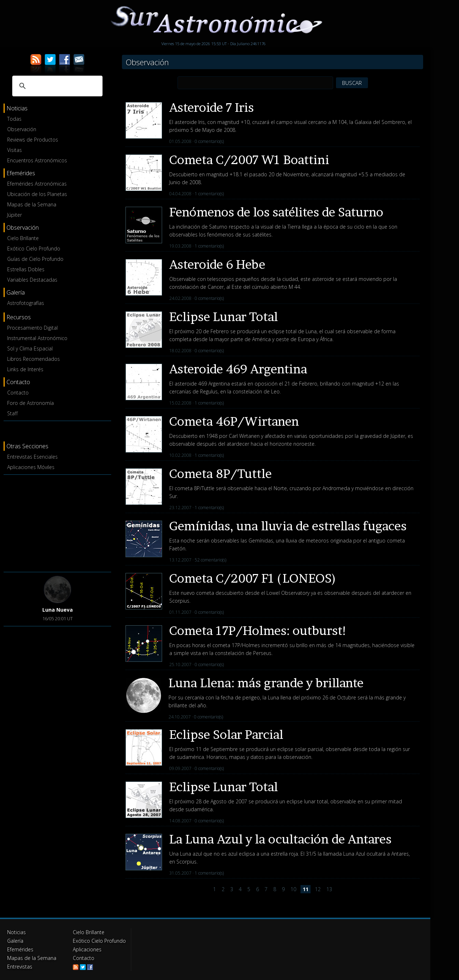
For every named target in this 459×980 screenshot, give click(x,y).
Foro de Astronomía (30, 403)
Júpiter (15, 215)
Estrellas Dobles (26, 269)
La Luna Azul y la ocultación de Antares (280, 839)
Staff (12, 413)
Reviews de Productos (33, 140)
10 (293, 889)
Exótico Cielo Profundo (34, 248)
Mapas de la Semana (32, 204)
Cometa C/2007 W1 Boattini (249, 160)
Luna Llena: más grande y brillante (266, 683)
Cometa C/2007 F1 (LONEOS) (253, 578)
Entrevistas (20, 967)
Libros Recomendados (34, 359)
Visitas (15, 150)
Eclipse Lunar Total (224, 317)
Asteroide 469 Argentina (238, 369)
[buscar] (56, 86)
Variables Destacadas (32, 280)
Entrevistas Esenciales (32, 457)
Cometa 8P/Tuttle (221, 474)
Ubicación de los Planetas (37, 194)
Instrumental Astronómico (37, 338)
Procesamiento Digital (32, 328)
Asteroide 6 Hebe (217, 264)
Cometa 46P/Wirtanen (234, 421)
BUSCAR (352, 83)
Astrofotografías (26, 303)
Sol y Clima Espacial (30, 348)
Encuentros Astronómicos (37, 160)
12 (318, 889)
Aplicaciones (87, 949)
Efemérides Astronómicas (37, 184)
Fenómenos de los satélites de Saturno (276, 212)
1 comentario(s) (209, 194)
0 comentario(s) (209, 141)
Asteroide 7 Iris (212, 107)
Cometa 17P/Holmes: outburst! (258, 630)
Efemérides (20, 949)
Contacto (18, 393)
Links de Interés (25, 369)
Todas (14, 119)
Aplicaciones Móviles (31, 467)
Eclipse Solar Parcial (226, 734)
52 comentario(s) (210, 560)
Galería (15, 941)
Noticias (16, 932)
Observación (22, 129)
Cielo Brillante (23, 238)
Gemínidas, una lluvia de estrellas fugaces (288, 526)
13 (329, 889)
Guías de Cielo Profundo (35, 259)
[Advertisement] (57, 522)
